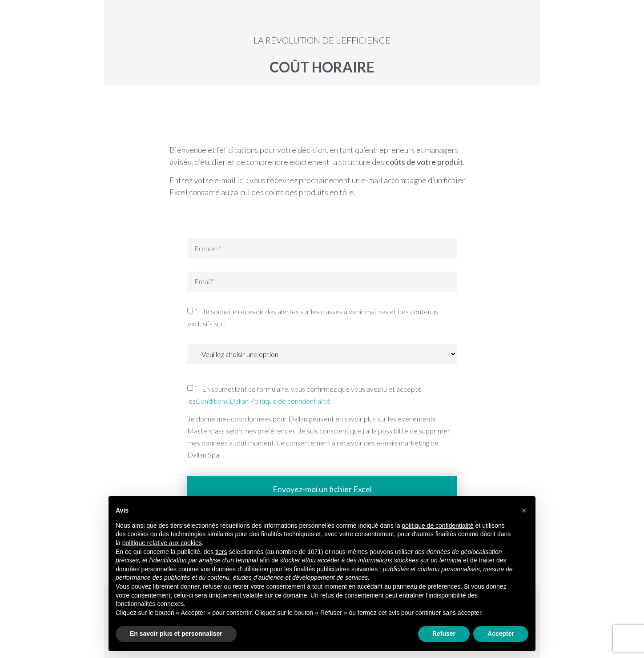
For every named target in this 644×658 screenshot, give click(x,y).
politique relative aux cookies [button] (162, 543)
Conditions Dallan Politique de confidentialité (263, 401)
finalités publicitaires (322, 569)
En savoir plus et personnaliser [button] (176, 634)
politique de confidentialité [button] (438, 526)
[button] (524, 510)
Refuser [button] (444, 634)
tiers (221, 552)
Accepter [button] (501, 634)
